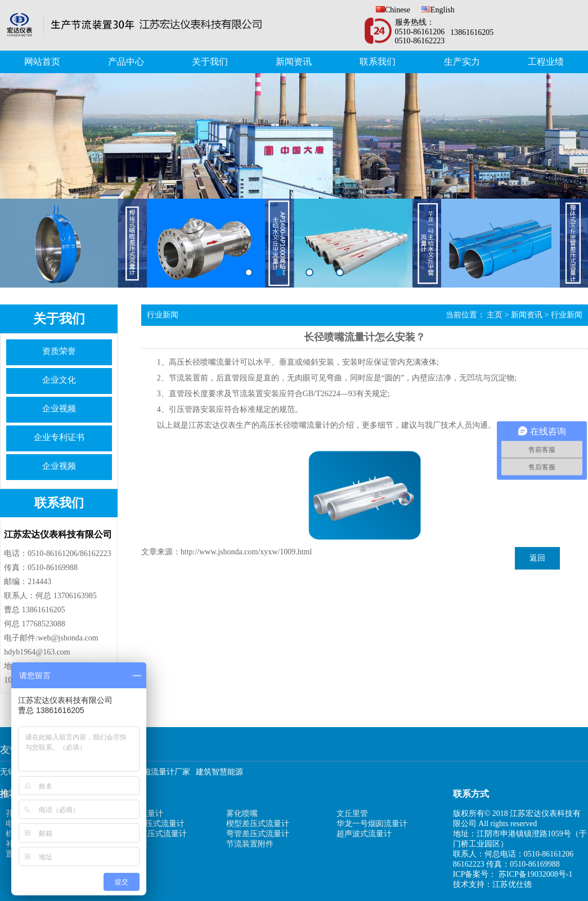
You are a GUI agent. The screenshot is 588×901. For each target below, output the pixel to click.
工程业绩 (546, 62)
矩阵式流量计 (140, 813)
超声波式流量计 (364, 834)
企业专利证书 (59, 437)
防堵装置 (132, 844)
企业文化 (59, 380)
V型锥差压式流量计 (150, 824)
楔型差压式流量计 (258, 824)
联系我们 (378, 62)
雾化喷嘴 (242, 813)
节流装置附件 (250, 844)
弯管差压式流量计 (258, 834)
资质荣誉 (59, 351)
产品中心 (126, 62)
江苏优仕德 (512, 884)
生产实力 (462, 62)
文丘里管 (352, 813)
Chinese (393, 10)
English (438, 10)
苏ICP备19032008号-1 (535, 874)
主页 (495, 315)
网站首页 (42, 62)
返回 (537, 558)
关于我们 (210, 62)
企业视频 (59, 409)
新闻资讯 (294, 62)
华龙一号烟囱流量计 (372, 824)
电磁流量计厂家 (163, 772)
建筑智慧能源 (219, 772)
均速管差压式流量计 (151, 834)
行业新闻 (567, 315)
